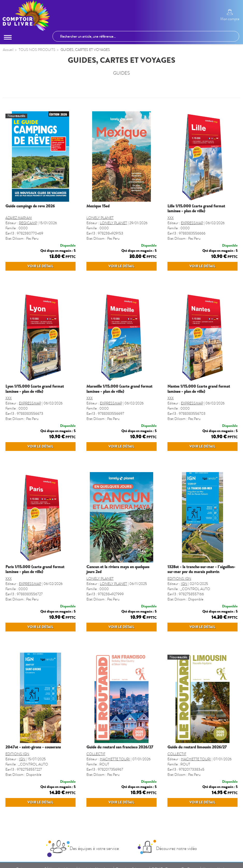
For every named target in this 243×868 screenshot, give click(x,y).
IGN (184, 584)
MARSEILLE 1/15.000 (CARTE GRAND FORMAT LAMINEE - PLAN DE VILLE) (119, 389)
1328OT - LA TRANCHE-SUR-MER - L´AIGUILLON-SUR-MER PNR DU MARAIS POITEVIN (201, 570)
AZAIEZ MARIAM (19, 218)
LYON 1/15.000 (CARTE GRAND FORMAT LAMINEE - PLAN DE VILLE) (35, 389)
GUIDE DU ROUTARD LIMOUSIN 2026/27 (197, 748)
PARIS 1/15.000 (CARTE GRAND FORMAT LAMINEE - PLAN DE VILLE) (35, 570)
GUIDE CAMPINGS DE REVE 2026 (30, 207)
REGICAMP (28, 224)
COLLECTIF (96, 754)
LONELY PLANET (100, 218)
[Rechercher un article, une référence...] (146, 37)
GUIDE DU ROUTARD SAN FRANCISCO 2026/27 (120, 748)
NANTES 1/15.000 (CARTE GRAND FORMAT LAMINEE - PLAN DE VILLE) (199, 389)
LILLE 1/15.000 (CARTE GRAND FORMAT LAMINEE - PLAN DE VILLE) (196, 209)
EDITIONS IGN (179, 579)
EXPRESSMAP (192, 224)
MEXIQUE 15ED (98, 207)
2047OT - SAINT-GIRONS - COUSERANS (33, 748)
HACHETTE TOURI (115, 760)
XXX (171, 218)
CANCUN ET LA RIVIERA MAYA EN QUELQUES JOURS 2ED (118, 570)
